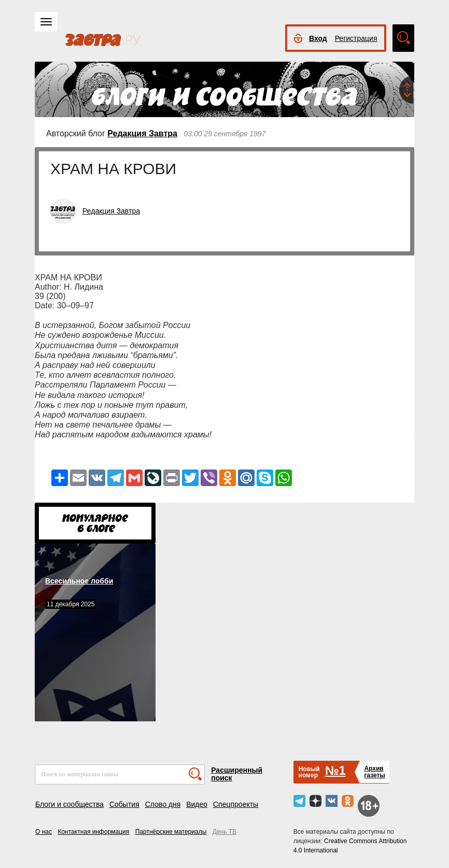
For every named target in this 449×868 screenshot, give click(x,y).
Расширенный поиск (237, 774)
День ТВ (224, 832)
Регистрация (356, 38)
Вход (318, 38)
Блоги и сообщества (69, 804)
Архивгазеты (374, 772)
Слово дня (163, 804)
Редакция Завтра (142, 133)
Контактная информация (93, 832)
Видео (197, 804)
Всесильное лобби (79, 581)
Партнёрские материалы (171, 832)
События (124, 804)
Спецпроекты (236, 804)
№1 (335, 770)
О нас (44, 832)
